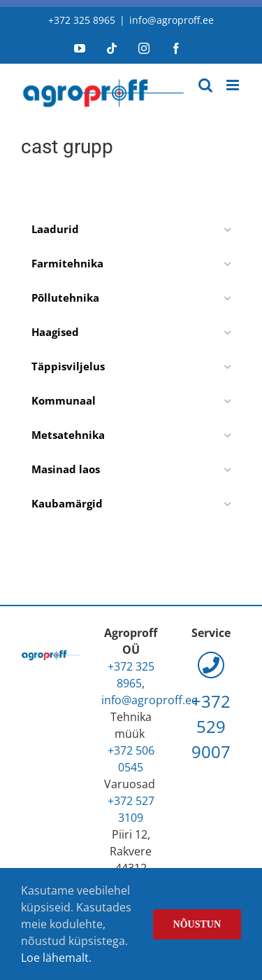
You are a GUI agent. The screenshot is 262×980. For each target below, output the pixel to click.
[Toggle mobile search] (205, 85)
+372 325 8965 (82, 20)
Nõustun (197, 924)
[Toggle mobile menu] (234, 85)
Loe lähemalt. (56, 958)
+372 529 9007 (211, 708)
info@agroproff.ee (172, 20)
